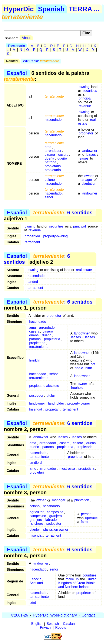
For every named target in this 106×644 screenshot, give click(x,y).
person (86, 514)
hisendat (36, 409)
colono (50, 180)
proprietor (86, 133)
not (93, 364)
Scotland (36, 583)
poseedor (36, 395)
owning (84, 87)
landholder (56, 403)
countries (90, 575)
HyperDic (19, 9)
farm (84, 522)
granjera (56, 516)
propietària (86, 469)
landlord (36, 463)
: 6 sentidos (63, 213)
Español (17, 73)
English (37, 624)
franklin (35, 360)
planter (35, 530)
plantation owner (56, 530)
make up (72, 579)
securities (90, 91)
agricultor (37, 512)
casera (50, 155)
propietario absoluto (44, 386)
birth (89, 368)
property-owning (55, 236)
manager (85, 180)
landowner (89, 151)
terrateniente (39, 347)
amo (33, 469)
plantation (89, 184)
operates (92, 518)
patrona (50, 162)
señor (49, 197)
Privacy (46, 628)
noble (79, 368)
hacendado (53, 120)
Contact (88, 615)
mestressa (67, 469)
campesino (38, 516)
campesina (55, 512)
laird (33, 603)
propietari (52, 409)
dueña (49, 158)
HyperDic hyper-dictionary (55, 615)
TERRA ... (84, 9)
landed (33, 282)
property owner (79, 403)
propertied (32, 236)
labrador (52, 520)
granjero (36, 520)
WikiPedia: (41, 61)
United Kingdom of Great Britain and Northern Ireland (77, 583)
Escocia (36, 579)
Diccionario (16, 46)
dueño (62, 158)
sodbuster (54, 524)
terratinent (32, 242)
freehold (77, 388)
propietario (53, 170)
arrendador (53, 151)
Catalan (69, 624)
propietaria (53, 166)
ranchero (36, 524)
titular (51, 395)
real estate (87, 122)
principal (85, 98)
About (26, 38)
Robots (61, 628)
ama (48, 147)
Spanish (51, 9)
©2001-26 (20, 615)
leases (91, 155)
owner (89, 176)
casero (63, 155)
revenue (85, 106)
